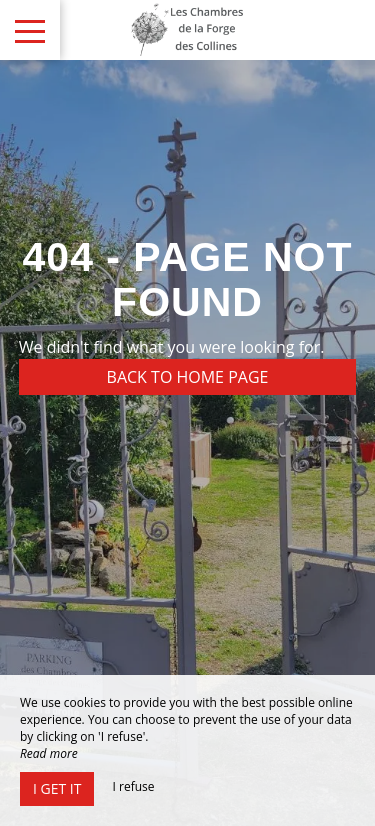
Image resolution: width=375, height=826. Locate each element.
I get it (57, 788)
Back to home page (188, 377)
